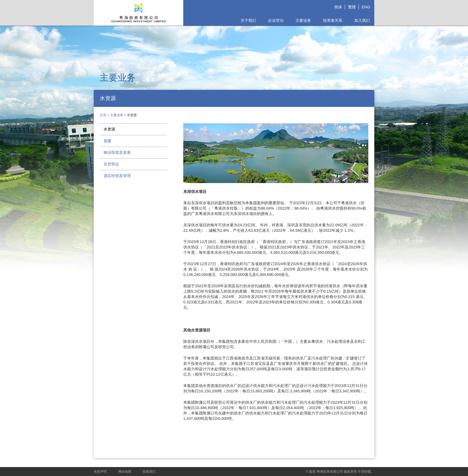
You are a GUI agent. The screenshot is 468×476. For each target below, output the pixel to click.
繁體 (352, 7)
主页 (103, 115)
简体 (338, 7)
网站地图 (125, 472)
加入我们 (362, 20)
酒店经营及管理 (117, 176)
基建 (107, 141)
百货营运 (111, 164)
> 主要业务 (116, 115)
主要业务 (303, 20)
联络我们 (149, 472)
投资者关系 (333, 20)
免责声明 (100, 472)
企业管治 (276, 20)
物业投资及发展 (117, 152)
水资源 (109, 129)
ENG (366, 7)
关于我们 (248, 20)
